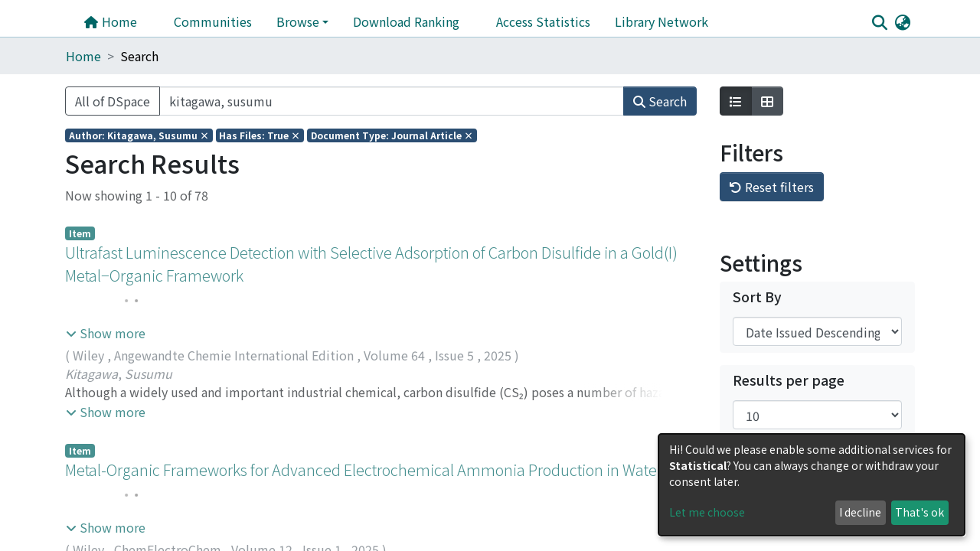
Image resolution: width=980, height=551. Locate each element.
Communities (213, 21)
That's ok (920, 512)
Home (110, 21)
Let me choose (707, 512)
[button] (902, 21)
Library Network (531, 21)
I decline (860, 512)
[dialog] (812, 485)
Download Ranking (406, 21)
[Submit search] (879, 22)
